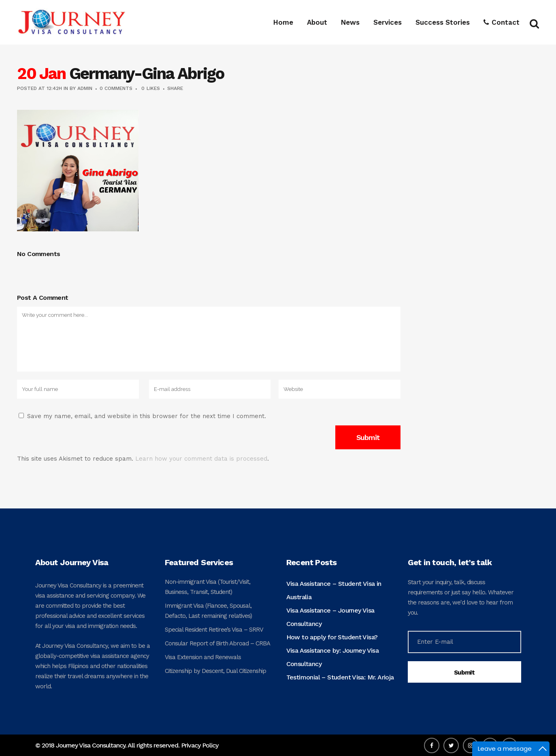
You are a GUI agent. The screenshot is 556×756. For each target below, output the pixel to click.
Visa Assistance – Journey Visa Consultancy (330, 617)
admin (85, 88)
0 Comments (116, 88)
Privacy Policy (200, 745)
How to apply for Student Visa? (332, 637)
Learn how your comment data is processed (201, 459)
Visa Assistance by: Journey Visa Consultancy (333, 657)
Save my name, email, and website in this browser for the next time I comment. (147, 416)
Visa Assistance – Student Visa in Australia (334, 590)
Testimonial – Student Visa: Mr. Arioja (340, 677)
